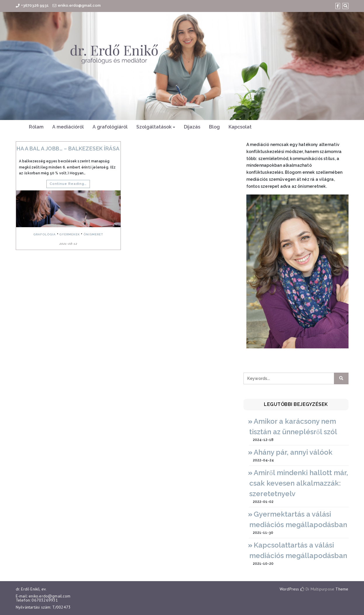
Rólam (36, 127)
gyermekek (70, 234)
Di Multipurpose (317, 589)
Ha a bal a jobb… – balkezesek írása (68, 148)
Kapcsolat (240, 127)
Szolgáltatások (154, 127)
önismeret (93, 234)
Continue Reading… (68, 184)
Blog (214, 127)
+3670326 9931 (35, 5)
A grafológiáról (110, 127)
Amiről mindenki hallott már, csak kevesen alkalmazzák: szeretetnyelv (299, 483)
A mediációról (68, 127)
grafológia (45, 234)
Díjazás (192, 127)
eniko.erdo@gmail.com (79, 5)
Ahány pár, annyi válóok (293, 452)
